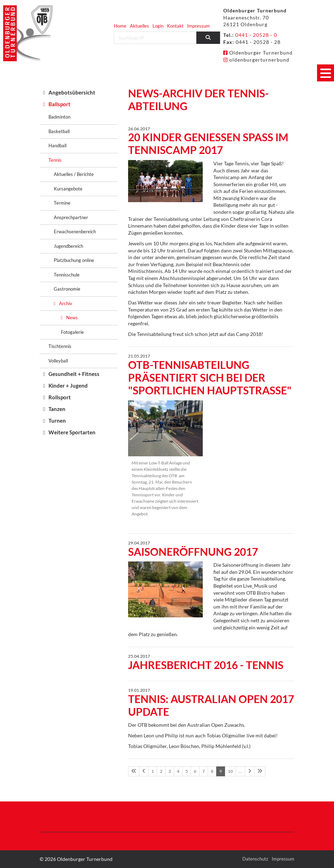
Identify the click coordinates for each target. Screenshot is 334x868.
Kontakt (175, 26)
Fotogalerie (72, 332)
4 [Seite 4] (178, 771)
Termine (62, 203)
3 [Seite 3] (170, 771)
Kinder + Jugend (68, 386)
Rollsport (60, 397)
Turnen (57, 421)
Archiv (66, 303)
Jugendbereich (68, 246)
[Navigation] (326, 73)
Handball (57, 145)
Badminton (59, 117)
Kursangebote (68, 189)
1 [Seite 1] (153, 771)
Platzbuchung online (74, 260)
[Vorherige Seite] (144, 771)
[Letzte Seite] (260, 771)
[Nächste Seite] (250, 771)
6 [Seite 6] (195, 771)
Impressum (198, 26)
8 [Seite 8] (212, 771)
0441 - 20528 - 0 (256, 35)
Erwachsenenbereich (75, 232)
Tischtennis (60, 346)
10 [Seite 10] (230, 771)
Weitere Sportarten (72, 432)
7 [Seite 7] (204, 771)
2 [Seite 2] (161, 771)
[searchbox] (155, 38)
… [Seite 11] (240, 771)
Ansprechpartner (71, 217)
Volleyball (58, 361)
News (72, 318)
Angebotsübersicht (72, 92)
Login (158, 26)
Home (120, 26)
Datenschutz (255, 859)
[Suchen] (208, 38)
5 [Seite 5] (187, 771)
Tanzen (57, 409)
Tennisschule (67, 275)
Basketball (59, 131)
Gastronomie (67, 289)
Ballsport (59, 104)
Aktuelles (139, 26)
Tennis (55, 160)
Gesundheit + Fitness (74, 374)
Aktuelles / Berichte (74, 174)
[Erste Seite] (134, 771)
